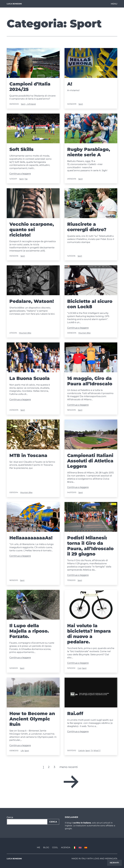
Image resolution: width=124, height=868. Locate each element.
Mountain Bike (25, 333)
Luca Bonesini (14, 4)
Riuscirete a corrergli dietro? (87, 227)
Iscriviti (114, 863)
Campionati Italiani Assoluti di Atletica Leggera (90, 461)
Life (22, 751)
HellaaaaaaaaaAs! (31, 538)
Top (26, 179)
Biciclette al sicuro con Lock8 (90, 304)
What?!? (97, 750)
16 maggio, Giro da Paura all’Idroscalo (90, 381)
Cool (79, 668)
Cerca (10, 817)
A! (70, 84)
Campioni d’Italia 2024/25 (30, 87)
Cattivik (81, 750)
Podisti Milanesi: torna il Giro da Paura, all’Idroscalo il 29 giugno (90, 546)
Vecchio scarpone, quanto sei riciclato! (32, 230)
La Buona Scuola (30, 378)
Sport (23, 104)
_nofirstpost (31, 104)
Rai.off (75, 713)
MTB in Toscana (28, 455)
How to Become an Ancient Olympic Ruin (32, 719)
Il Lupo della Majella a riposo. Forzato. (29, 631)
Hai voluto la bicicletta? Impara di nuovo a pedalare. (89, 634)
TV (92, 750)
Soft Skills (21, 149)
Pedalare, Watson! (32, 301)
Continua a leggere (20, 174)
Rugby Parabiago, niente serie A (89, 152)
